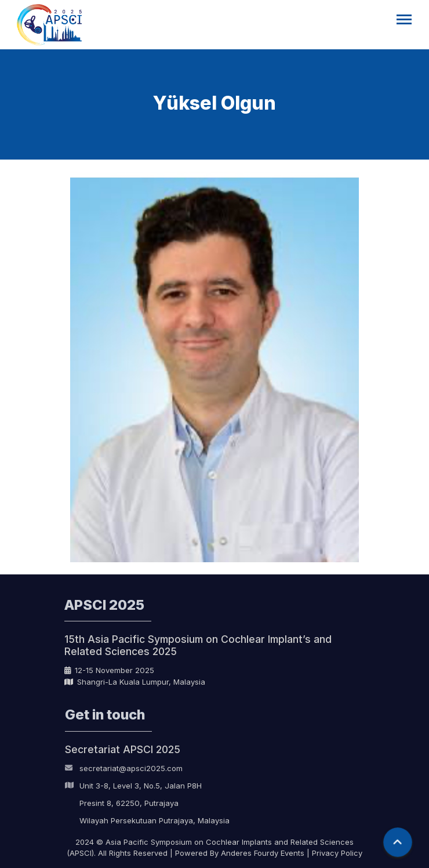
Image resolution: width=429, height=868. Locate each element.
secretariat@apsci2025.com (124, 770)
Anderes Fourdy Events (263, 853)
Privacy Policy (337, 853)
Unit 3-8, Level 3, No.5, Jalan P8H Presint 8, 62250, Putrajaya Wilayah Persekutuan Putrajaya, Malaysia (147, 805)
